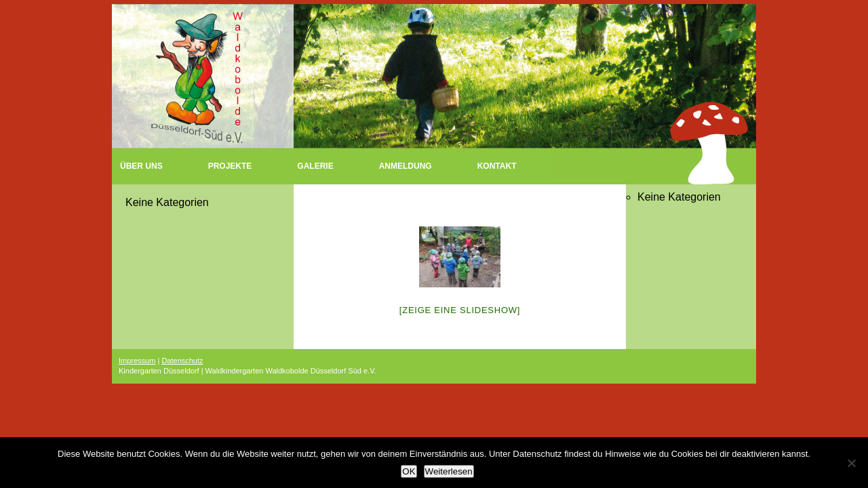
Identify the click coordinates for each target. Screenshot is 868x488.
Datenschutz (182, 361)
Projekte (230, 166)
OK (409, 471)
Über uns (141, 166)
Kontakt (497, 166)
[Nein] (851, 463)
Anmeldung (406, 166)
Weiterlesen (449, 471)
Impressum (137, 361)
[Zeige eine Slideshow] (460, 310)
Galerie (315, 166)
